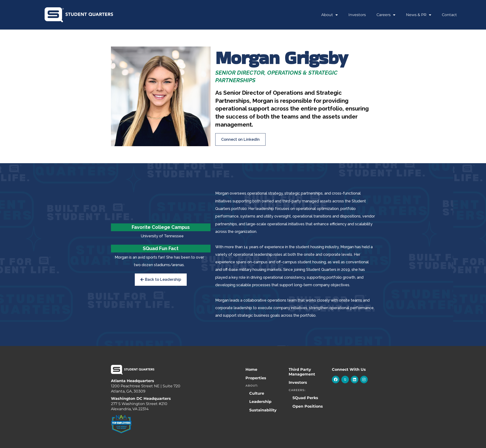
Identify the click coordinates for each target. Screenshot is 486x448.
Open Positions (308, 406)
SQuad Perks (305, 398)
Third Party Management (302, 372)
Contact (449, 15)
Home (251, 369)
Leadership (260, 402)
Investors (357, 15)
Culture (257, 393)
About (330, 15)
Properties (256, 378)
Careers (386, 15)
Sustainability (263, 410)
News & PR (419, 15)
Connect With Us (349, 369)
